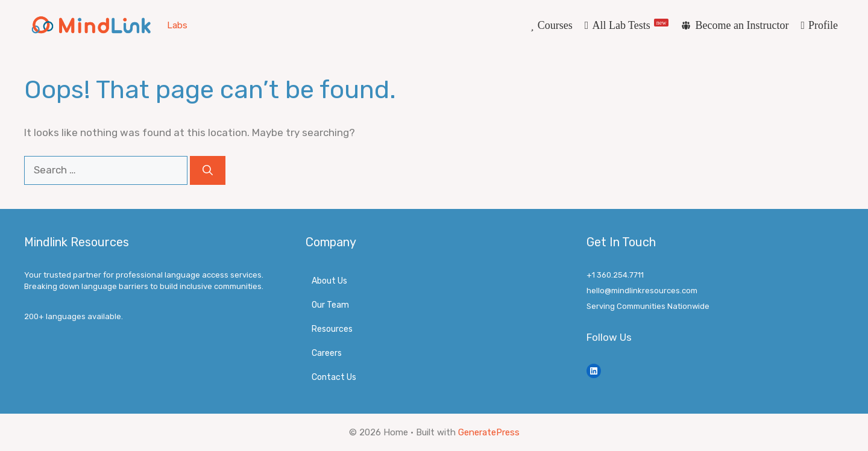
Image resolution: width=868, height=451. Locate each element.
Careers (327, 353)
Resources (332, 329)
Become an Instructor (742, 25)
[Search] (208, 170)
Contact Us (334, 377)
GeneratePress (489, 432)
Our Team (330, 305)
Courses (555, 25)
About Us (329, 281)
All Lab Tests (630, 25)
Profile (823, 25)
